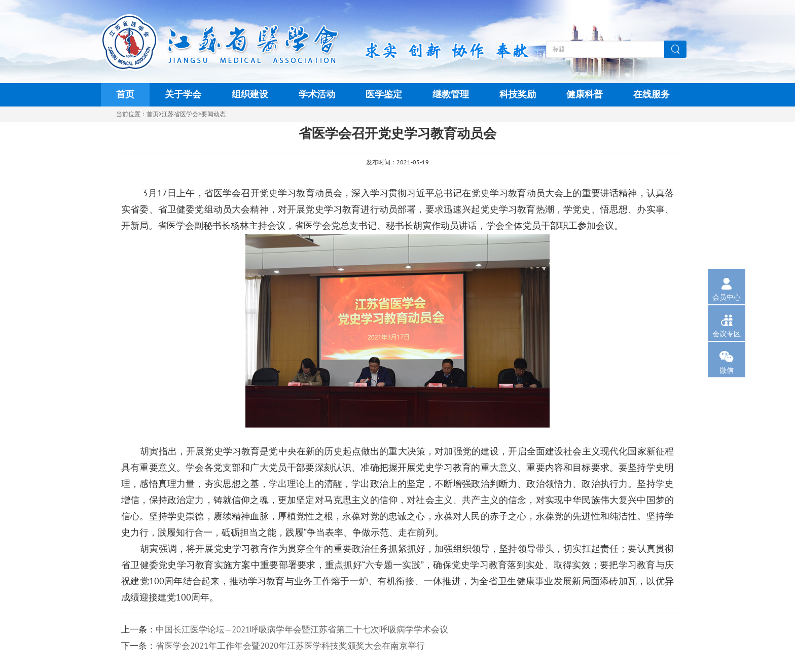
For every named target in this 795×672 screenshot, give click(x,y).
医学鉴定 (384, 95)
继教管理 (451, 95)
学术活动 (317, 95)
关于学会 (183, 95)
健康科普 (585, 95)
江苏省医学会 (180, 114)
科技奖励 (518, 95)
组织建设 (250, 95)
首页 (125, 95)
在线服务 (652, 95)
